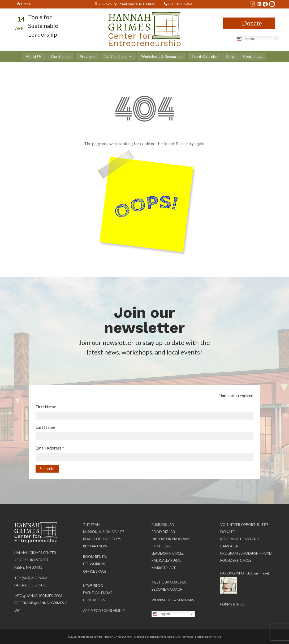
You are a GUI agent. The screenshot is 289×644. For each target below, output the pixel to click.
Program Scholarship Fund (246, 553)
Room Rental (95, 557)
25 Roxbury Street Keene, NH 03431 (127, 4)
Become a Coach (167, 589)
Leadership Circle (168, 553)
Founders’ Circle (236, 560)
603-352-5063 (180, 4)
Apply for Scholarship (104, 611)
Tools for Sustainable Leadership (43, 26)
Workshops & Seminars (173, 600)
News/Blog (93, 586)
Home (26, 4)
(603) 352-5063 (34, 578)
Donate (252, 23)
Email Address (50, 448)
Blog (230, 56)
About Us (34, 56)
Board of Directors (102, 539)
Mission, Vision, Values (104, 532)
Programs (88, 56)
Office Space (95, 571)
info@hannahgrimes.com (38, 596)
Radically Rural (166, 560)
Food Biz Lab (163, 532)
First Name (46, 407)
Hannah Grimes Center (35, 553)
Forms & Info (232, 604)
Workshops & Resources (162, 56)
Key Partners (95, 546)
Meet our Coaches (169, 582)
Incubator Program (171, 539)
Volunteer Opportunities (244, 525)
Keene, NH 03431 (28, 567)
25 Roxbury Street (31, 560)
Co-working (95, 564)
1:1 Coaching (118, 57)
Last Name (45, 427)
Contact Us (253, 56)
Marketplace (164, 568)
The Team (92, 525)
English (246, 39)
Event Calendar (204, 56)
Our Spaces (61, 56)
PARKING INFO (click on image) (245, 573)
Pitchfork (161, 546)
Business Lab (163, 525)
